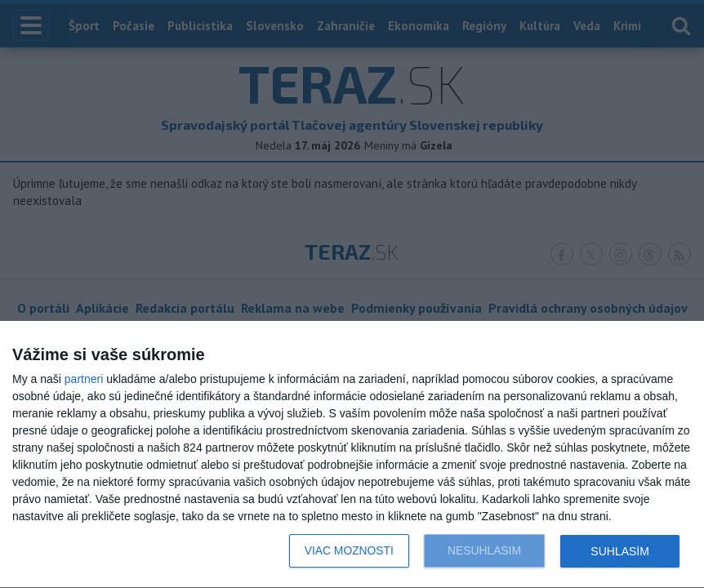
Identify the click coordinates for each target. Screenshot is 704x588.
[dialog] (352, 455)
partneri (84, 379)
